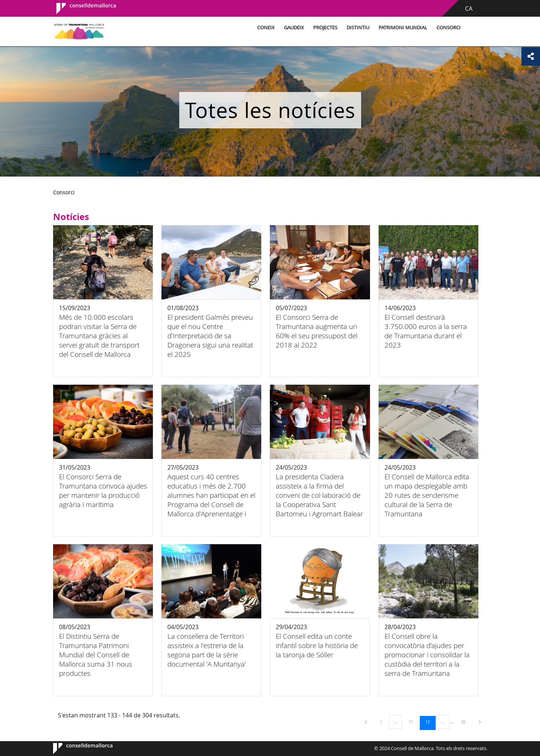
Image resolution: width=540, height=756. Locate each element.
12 (430, 722)
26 (466, 722)
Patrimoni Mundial (402, 28)
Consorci (447, 28)
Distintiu (357, 28)
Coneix (265, 28)
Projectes (324, 28)
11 (413, 722)
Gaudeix (293, 28)
